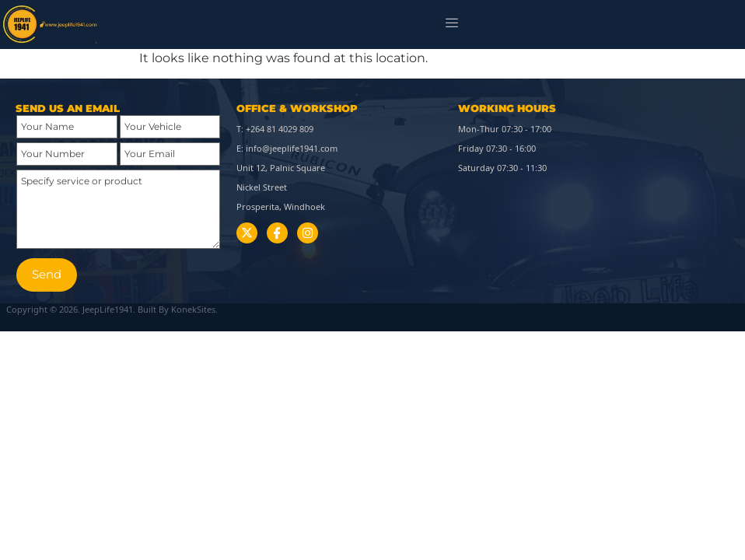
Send (47, 274)
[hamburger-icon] (452, 24)
